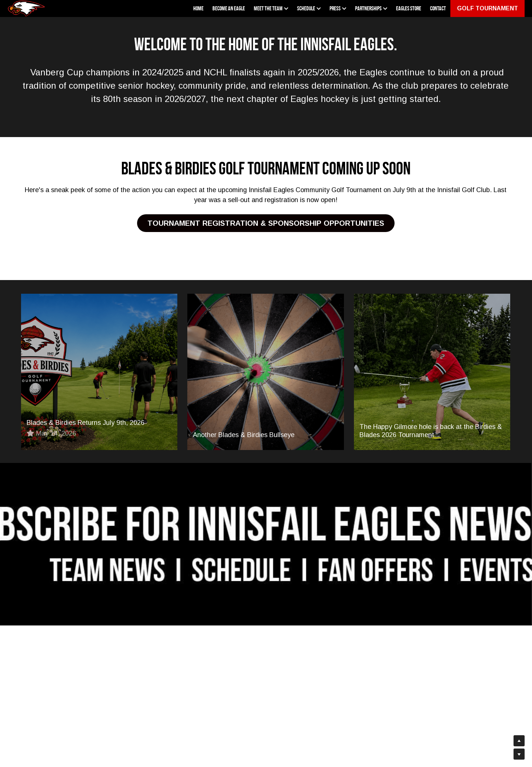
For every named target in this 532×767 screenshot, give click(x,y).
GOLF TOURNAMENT (487, 8)
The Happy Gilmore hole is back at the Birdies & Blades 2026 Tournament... (431, 432)
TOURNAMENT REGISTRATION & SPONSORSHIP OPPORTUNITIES (266, 224)
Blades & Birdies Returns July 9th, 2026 (86, 424)
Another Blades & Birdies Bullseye (244, 436)
